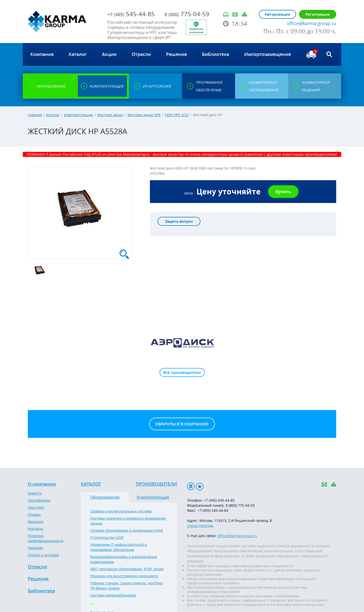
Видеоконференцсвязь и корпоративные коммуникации (124, 559)
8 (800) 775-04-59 (240, 505)
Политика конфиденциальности (46, 538)
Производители (156, 484)
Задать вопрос (179, 221)
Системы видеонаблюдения (113, 595)
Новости (35, 493)
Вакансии (36, 522)
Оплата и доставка (43, 555)
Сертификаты (39, 500)
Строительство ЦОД (107, 538)
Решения (38, 579)
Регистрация (318, 14)
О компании (42, 484)
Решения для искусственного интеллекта (124, 576)
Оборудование (105, 497)
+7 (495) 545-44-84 (213, 510)
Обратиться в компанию (182, 424)
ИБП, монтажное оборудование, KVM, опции (127, 569)
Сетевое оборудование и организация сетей (127, 531)
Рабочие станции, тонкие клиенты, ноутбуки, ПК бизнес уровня (127, 586)
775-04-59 (187, 14)
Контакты (35, 529)
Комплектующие (78, 115)
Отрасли (37, 567)
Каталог (53, 115)
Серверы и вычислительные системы (121, 511)
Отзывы (34, 515)
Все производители (182, 372)
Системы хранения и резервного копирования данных (128, 521)
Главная (35, 115)
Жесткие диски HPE (144, 115)
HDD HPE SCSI (177, 115)
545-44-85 (131, 14)
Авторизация (277, 14)
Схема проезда (200, 526)
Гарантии (35, 548)
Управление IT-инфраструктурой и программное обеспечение (119, 547)
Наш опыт (36, 507)
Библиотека (41, 591)
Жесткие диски (110, 115)
